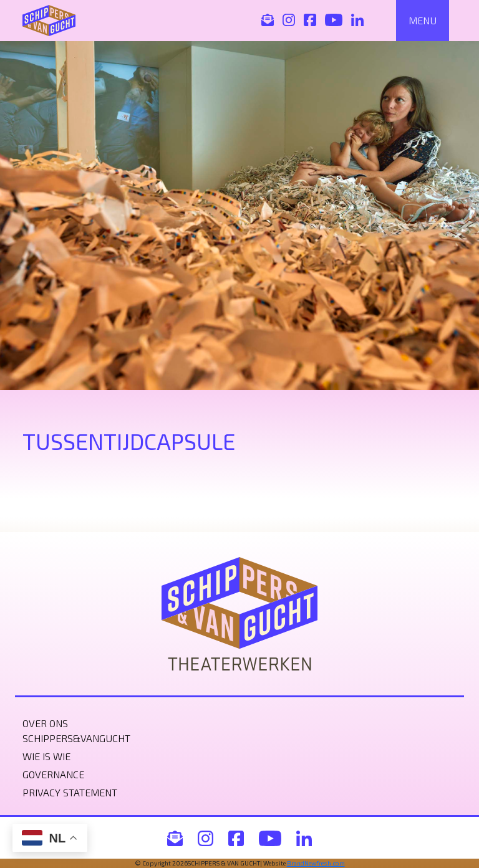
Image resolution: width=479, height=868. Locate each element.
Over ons (45, 723)
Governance (53, 774)
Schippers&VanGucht (76, 738)
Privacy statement (70, 792)
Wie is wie (46, 756)
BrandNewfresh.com (316, 863)
